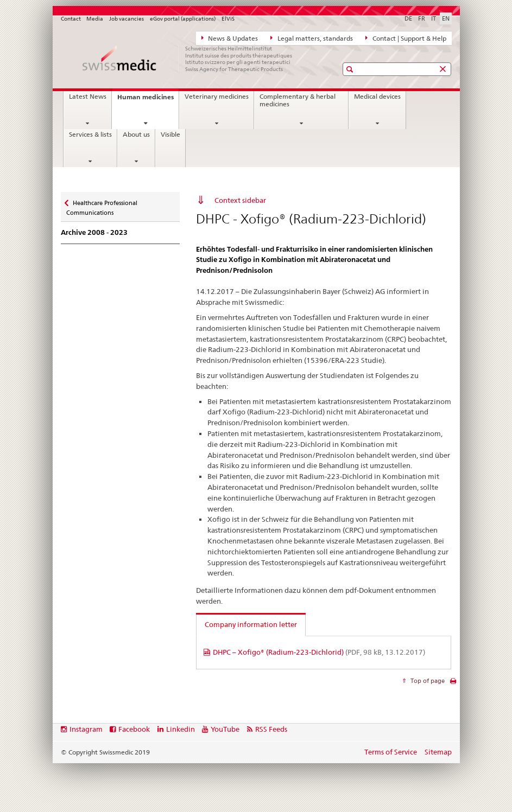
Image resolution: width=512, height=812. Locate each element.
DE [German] (408, 18)
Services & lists (90, 135)
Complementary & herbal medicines (298, 100)
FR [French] (422, 18)
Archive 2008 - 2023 (94, 232)
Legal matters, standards (312, 38)
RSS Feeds (271, 729)
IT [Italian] (434, 18)
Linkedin (181, 729)
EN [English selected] (446, 18)
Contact (71, 19)
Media (95, 19)
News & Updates (230, 38)
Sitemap (438, 752)
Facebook (134, 729)
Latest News (88, 97)
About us (136, 135)
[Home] (188, 59)
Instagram (86, 729)
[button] (351, 69)
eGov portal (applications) (183, 19)
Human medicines (148, 100)
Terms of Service (391, 752)
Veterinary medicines (217, 97)
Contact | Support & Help (406, 38)
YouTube (225, 729)
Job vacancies (127, 19)
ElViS (228, 19)
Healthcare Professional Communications (102, 204)
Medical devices (377, 97)
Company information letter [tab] (251, 624)
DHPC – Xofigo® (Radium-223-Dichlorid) (319, 652)
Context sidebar (240, 200)
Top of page (427, 681)
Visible (170, 135)
